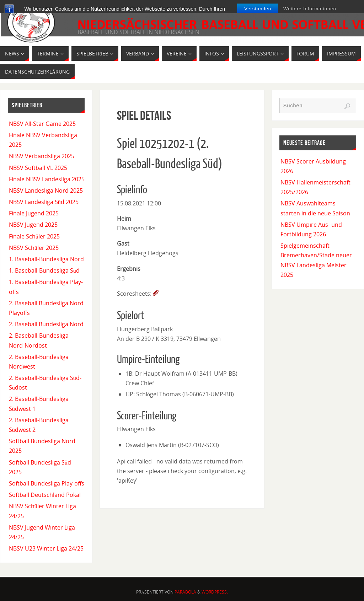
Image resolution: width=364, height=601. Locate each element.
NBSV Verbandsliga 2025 (42, 156)
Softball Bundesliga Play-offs (47, 483)
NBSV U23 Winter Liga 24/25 (46, 548)
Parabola (185, 592)
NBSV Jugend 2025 (33, 225)
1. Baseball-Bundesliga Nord (46, 259)
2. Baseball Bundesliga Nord (46, 324)
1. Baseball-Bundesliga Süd (44, 270)
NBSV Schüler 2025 (34, 248)
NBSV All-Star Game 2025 (42, 124)
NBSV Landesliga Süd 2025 (44, 202)
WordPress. (215, 592)
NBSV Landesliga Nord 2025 (46, 191)
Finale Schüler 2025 (34, 236)
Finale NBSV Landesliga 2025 (47, 179)
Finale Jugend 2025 (34, 213)
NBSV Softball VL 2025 (38, 168)
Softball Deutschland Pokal (45, 495)
